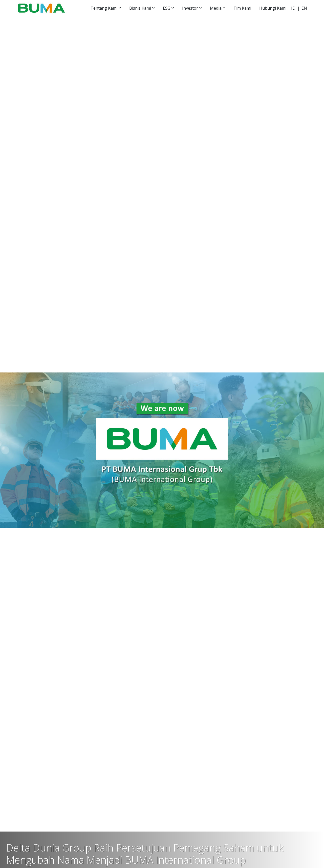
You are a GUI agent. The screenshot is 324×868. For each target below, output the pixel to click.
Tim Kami (242, 8)
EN (304, 8)
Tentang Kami (104, 8)
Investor (190, 8)
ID (293, 8)
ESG (167, 8)
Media (216, 8)
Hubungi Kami (273, 8)
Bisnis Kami (140, 8)
